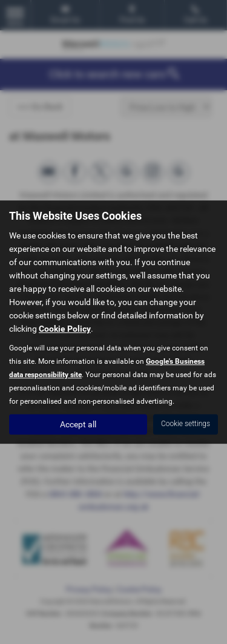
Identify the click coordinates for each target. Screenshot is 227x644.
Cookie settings (186, 424)
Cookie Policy (65, 329)
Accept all (78, 424)
